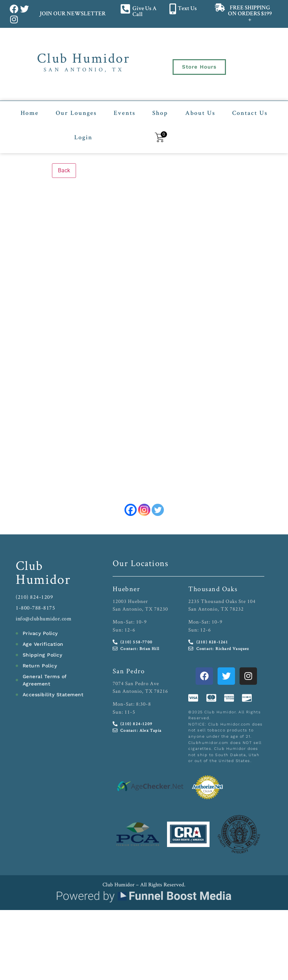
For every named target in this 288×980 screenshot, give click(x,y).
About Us (200, 113)
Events (124, 113)
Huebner (126, 589)
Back (64, 170)
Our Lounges (76, 113)
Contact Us (250, 113)
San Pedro (129, 671)
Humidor (43, 579)
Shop (160, 113)
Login (83, 138)
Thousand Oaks (213, 589)
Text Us (187, 9)
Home (30, 113)
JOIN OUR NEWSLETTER (72, 14)
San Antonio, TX (84, 69)
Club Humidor (84, 58)
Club (29, 565)
